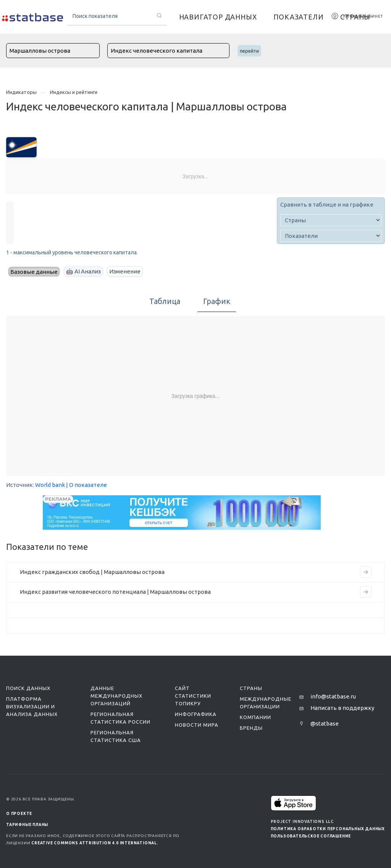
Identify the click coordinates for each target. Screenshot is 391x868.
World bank (50, 485)
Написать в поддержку (342, 708)
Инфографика (196, 714)
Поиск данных (28, 688)
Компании (255, 717)
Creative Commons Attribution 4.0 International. (95, 843)
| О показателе (86, 485)
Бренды (251, 728)
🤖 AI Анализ (83, 271)
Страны (251, 688)
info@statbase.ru (333, 696)
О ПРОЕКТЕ (19, 814)
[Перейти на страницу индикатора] (366, 572)
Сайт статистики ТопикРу (193, 696)
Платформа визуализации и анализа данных (32, 706)
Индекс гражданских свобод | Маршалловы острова (92, 572)
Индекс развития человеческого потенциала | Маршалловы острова (115, 592)
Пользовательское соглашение (311, 836)
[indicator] (331, 236)
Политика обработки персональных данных (328, 829)
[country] (331, 220)
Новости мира (197, 725)
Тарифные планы (27, 825)
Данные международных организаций (116, 696)
